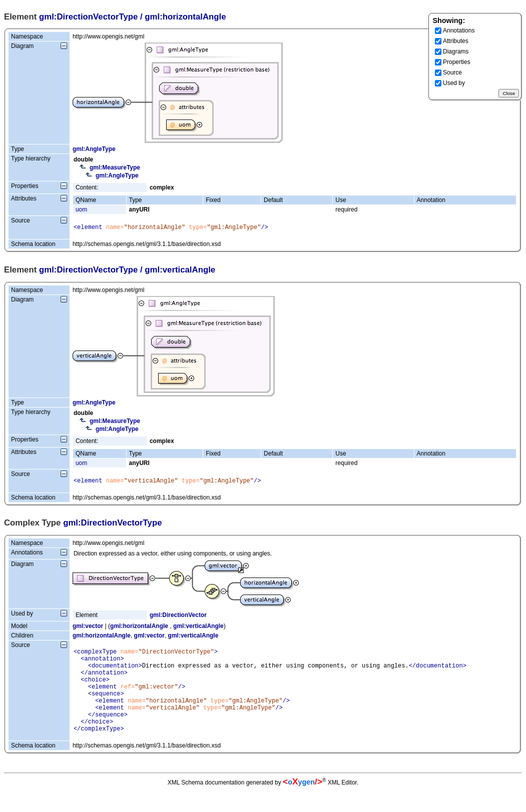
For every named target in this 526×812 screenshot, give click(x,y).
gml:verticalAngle (198, 629)
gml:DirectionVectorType (88, 17)
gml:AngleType (94, 149)
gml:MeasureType (115, 167)
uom (81, 209)
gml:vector (88, 629)
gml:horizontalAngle (139, 629)
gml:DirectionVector (178, 618)
